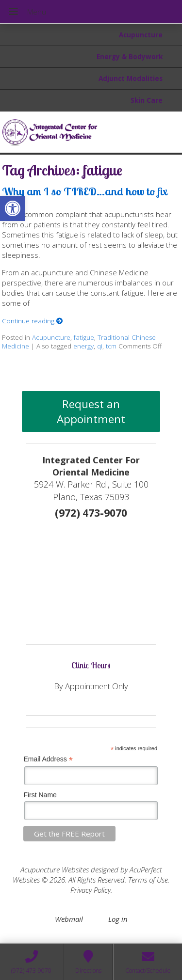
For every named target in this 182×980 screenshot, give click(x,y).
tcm (111, 346)
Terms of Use (148, 880)
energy (83, 346)
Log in (118, 919)
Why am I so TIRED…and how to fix (85, 191)
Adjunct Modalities (131, 79)
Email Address (48, 759)
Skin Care (147, 100)
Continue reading (33, 321)
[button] (13, 208)
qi (100, 346)
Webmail (69, 919)
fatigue (84, 337)
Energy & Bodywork (130, 57)
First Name (40, 795)
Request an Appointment (91, 411)
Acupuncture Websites (55, 869)
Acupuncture (141, 35)
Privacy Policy (91, 890)
